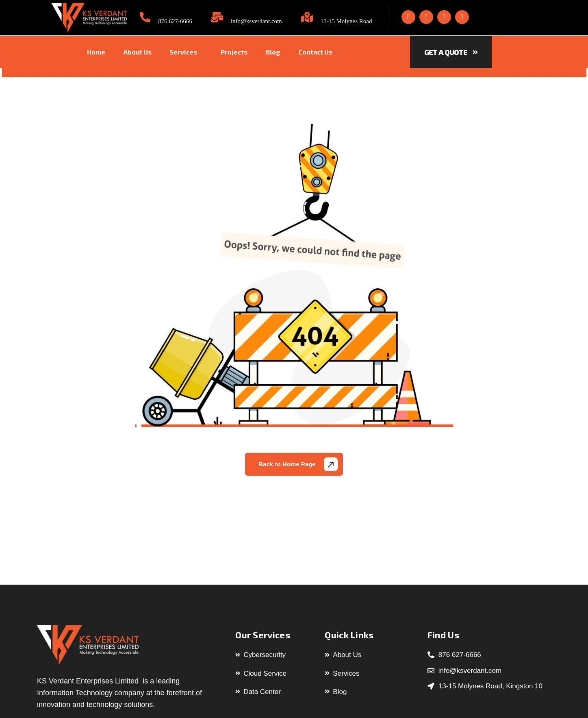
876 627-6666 (175, 21)
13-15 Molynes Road (346, 21)
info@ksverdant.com (256, 21)
